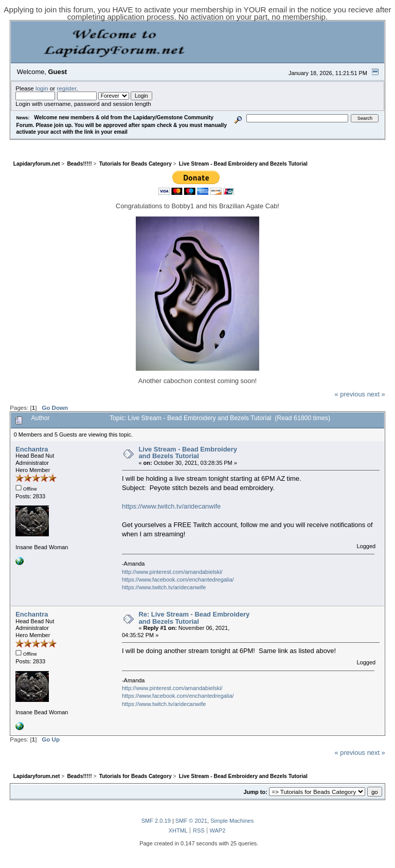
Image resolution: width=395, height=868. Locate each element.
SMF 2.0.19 (156, 821)
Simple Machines (232, 821)
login (42, 88)
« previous (350, 394)
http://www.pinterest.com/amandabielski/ (172, 572)
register (66, 88)
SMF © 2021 (191, 821)
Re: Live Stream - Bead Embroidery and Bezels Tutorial (194, 618)
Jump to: (255, 792)
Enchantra (32, 449)
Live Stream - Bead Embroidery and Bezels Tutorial (188, 453)
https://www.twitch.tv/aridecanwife (171, 506)
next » (376, 394)
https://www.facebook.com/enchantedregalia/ (178, 580)
